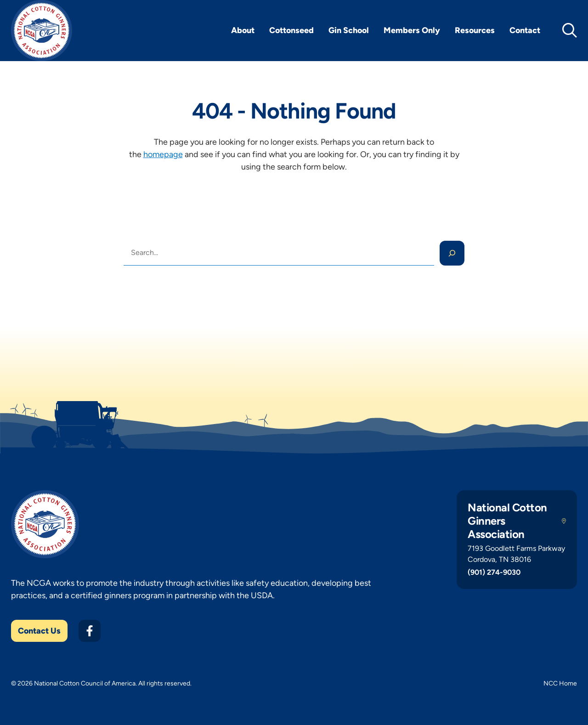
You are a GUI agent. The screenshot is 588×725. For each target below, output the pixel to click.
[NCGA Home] (42, 31)
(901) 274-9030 (494, 572)
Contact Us (39, 631)
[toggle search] (570, 30)
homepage (163, 154)
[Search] (452, 253)
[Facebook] (90, 631)
